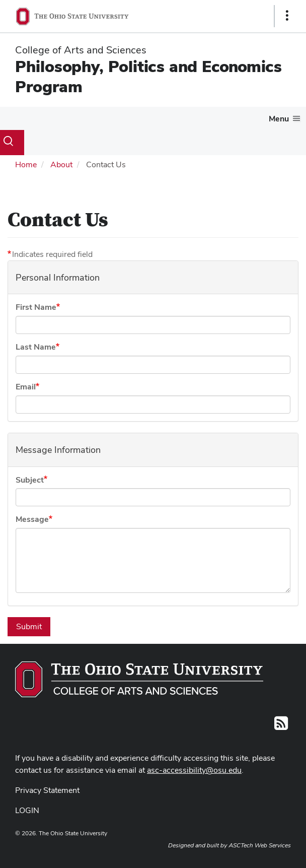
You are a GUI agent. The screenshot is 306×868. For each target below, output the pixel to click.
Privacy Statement (47, 790)
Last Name (36, 347)
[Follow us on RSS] (281, 726)
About (61, 164)
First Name (36, 307)
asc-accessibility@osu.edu (194, 770)
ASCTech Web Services (260, 845)
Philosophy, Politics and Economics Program (148, 76)
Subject (30, 480)
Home (26, 164)
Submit (29, 626)
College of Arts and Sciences (81, 50)
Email (26, 387)
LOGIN (27, 810)
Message (32, 519)
